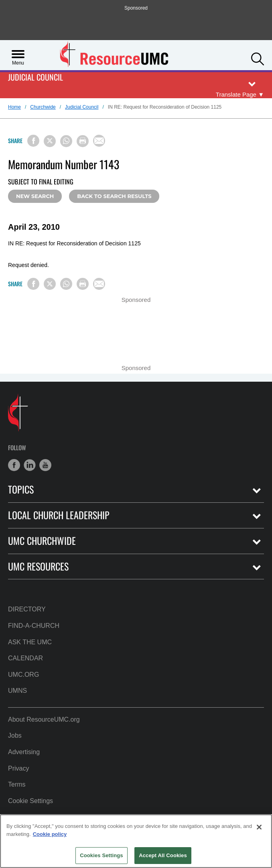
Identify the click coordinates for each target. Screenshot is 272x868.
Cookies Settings (101, 855)
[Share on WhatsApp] (66, 141)
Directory (27, 609)
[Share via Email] (99, 141)
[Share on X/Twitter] (50, 141)
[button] (258, 58)
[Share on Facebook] (33, 141)
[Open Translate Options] (240, 94)
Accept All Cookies (163, 855)
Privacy (18, 768)
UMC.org (23, 675)
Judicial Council (36, 78)
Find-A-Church (34, 626)
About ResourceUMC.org (44, 719)
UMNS (17, 691)
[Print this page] (83, 141)
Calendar (25, 658)
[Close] (259, 827)
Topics (21, 489)
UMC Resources (38, 566)
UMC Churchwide (42, 541)
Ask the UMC (30, 642)
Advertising (24, 752)
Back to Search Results (114, 196)
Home (14, 107)
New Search (35, 196)
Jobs (15, 735)
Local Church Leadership (59, 515)
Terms (17, 784)
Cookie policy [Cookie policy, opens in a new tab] (50, 834)
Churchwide (43, 107)
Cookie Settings (30, 801)
